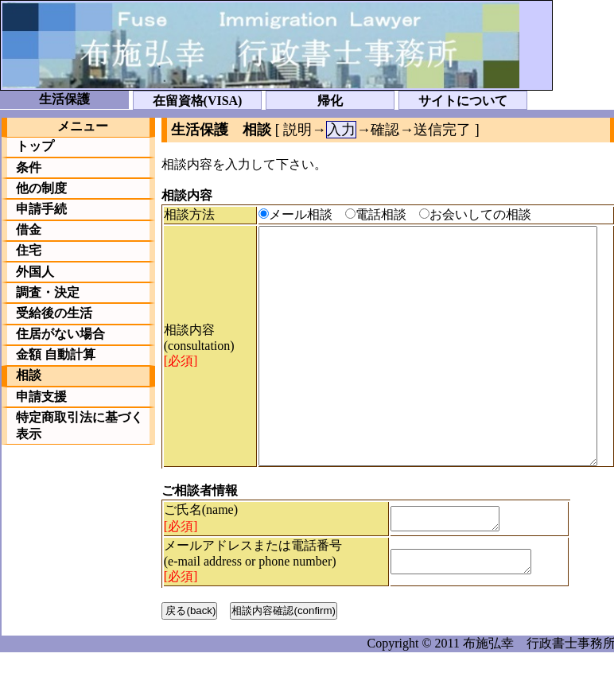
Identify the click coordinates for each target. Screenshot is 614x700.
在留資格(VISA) (198, 101)
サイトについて (463, 101)
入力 (341, 130)
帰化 (330, 101)
